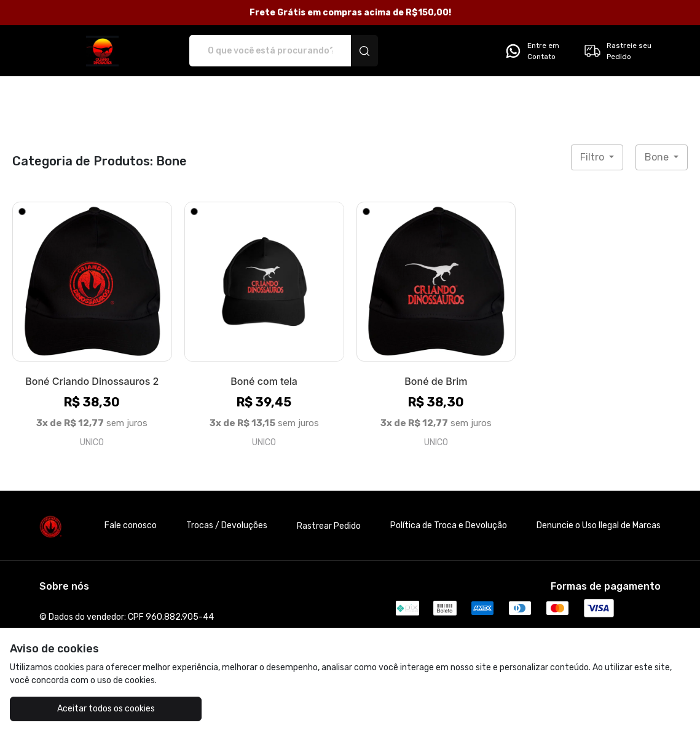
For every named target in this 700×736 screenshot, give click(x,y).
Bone (658, 157)
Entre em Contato (532, 51)
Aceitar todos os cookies (95, 709)
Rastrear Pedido (329, 526)
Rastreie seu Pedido (617, 51)
